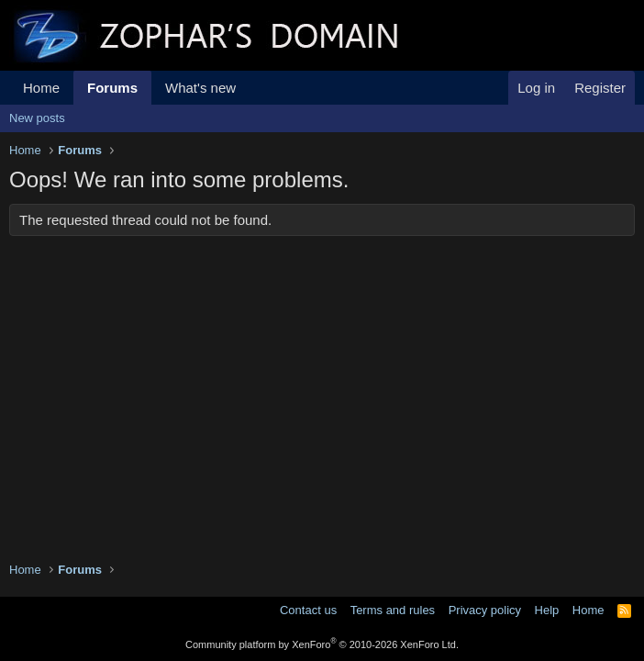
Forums (112, 88)
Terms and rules (393, 610)
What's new (200, 88)
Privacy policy (485, 610)
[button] (250, 88)
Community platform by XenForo (322, 644)
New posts (37, 118)
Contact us (308, 610)
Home (41, 88)
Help (547, 610)
